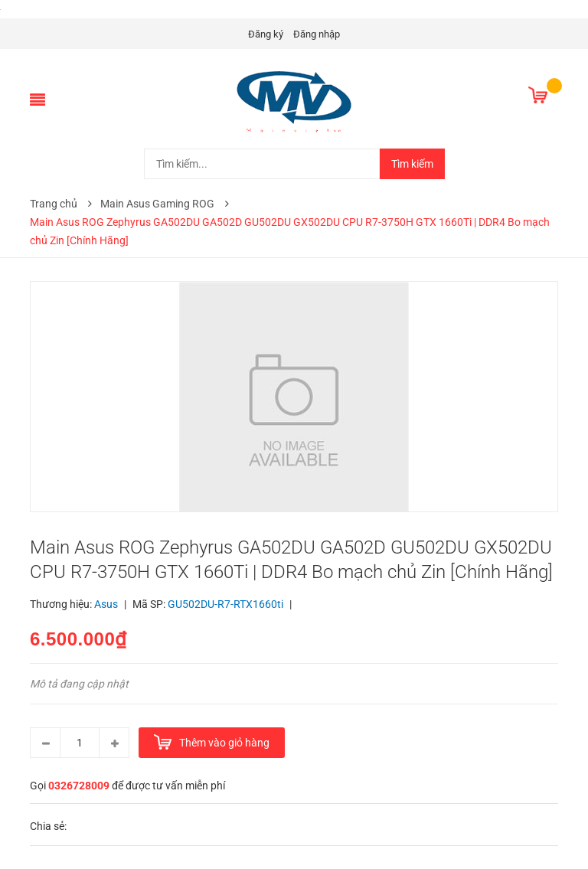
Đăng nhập (317, 34)
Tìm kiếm (412, 164)
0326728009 (79, 786)
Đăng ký (266, 34)
